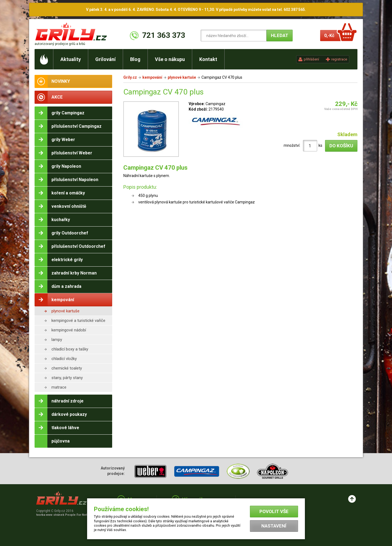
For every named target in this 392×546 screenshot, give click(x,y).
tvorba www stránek (65, 515)
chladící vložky (64, 359)
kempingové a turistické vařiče (78, 321)
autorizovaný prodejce (60, 44)
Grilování (105, 59)
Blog (135, 59)
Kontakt (208, 59)
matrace (59, 387)
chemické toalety (67, 368)
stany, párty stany (67, 378)
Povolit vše (274, 511)
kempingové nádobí (69, 330)
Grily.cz (130, 77)
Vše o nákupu (170, 59)
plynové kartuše (65, 311)
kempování (152, 77)
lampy (57, 340)
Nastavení (274, 526)
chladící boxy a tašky (70, 349)
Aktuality (71, 59)
